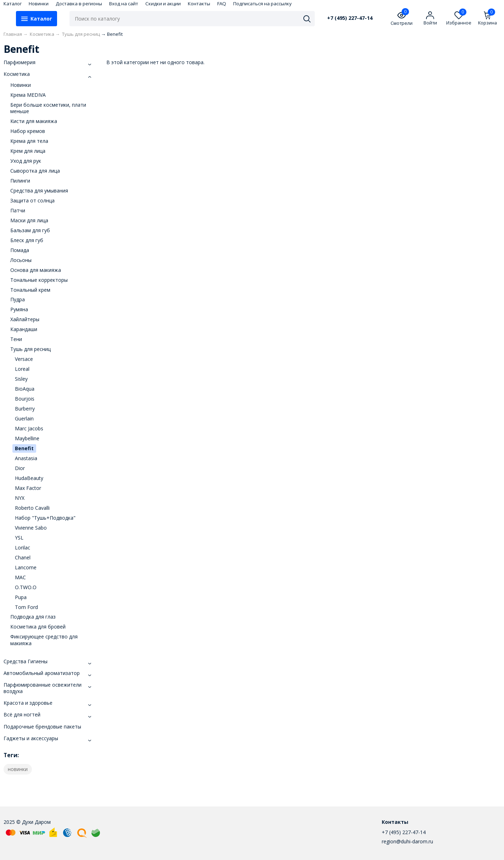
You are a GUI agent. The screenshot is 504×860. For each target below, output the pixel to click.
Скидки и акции (163, 4)
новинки (18, 769)
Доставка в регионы (79, 4)
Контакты (199, 4)
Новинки (39, 4)
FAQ (222, 4)
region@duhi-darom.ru (407, 841)
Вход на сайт (124, 4)
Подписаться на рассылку (262, 4)
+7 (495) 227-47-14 (350, 18)
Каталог (13, 4)
